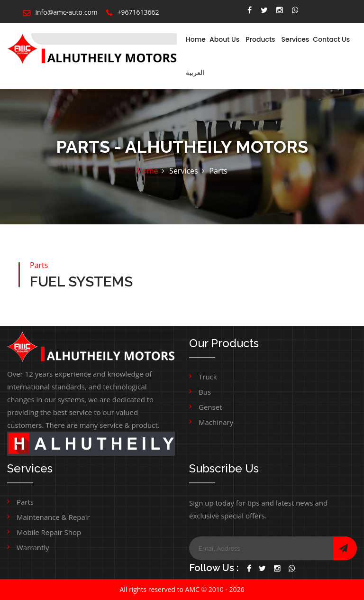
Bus (205, 392)
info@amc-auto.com (60, 12)
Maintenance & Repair (53, 517)
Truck (208, 377)
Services (296, 39)
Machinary (216, 422)
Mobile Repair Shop (49, 532)
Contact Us (331, 39)
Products (260, 39)
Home (196, 39)
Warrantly (33, 547)
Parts (25, 502)
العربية (195, 73)
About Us (224, 39)
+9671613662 (132, 12)
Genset (210, 407)
